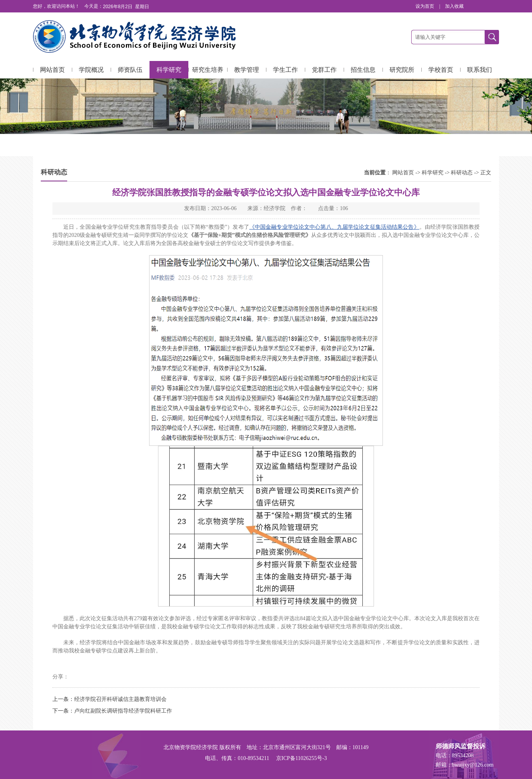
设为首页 (425, 6)
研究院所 (402, 70)
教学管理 (247, 70)
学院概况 (91, 70)
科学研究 (169, 70)
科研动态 (462, 173)
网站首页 (52, 70)
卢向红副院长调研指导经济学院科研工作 (123, 711)
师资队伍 (130, 70)
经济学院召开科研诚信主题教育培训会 (120, 699)
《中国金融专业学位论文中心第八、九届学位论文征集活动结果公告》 (334, 227)
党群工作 (324, 70)
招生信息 (363, 70)
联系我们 (480, 70)
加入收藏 (454, 6)
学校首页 (441, 70)
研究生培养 (208, 70)
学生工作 (285, 70)
